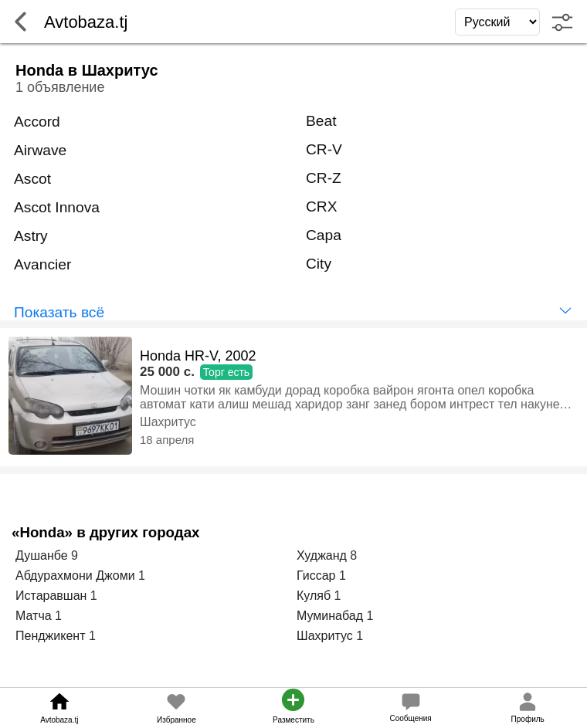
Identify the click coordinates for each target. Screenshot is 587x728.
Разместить (293, 720)
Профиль (528, 719)
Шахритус (168, 422)
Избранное (176, 720)
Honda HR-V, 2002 (198, 356)
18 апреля (167, 440)
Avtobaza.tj (59, 720)
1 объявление (60, 87)
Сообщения (410, 718)
